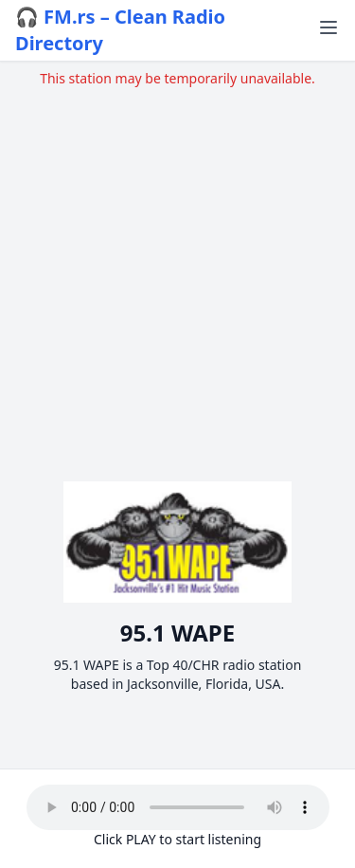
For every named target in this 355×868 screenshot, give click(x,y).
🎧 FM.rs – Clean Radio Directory (120, 30)
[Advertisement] (177, 266)
